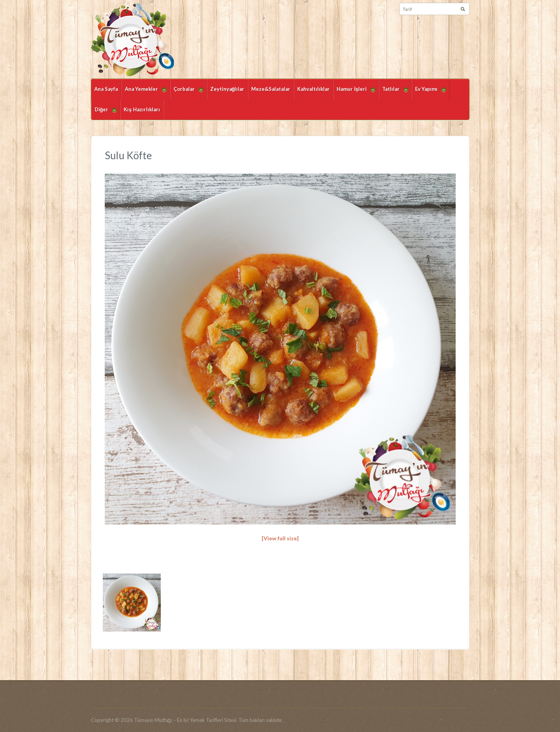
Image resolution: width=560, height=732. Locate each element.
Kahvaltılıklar (313, 89)
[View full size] (280, 538)
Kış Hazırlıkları (142, 109)
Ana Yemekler (144, 93)
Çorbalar (187, 93)
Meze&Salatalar (271, 89)
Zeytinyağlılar (227, 89)
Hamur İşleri (354, 93)
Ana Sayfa (106, 89)
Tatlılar (393, 93)
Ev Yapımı (429, 93)
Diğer (104, 113)
